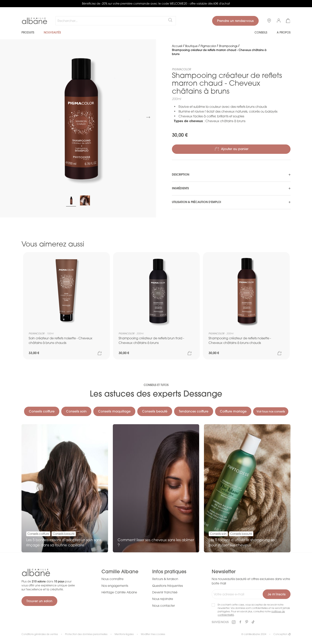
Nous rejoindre (163, 599)
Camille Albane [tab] (120, 572)
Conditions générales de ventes (40, 634)
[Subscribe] (277, 594)
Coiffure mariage (252, 400)
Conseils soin (95, 400)
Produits (28, 32)
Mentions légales (124, 634)
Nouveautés (52, 32)
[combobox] (116, 21)
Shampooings (228, 46)
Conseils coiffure (60, 400)
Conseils (261, 32)
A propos (284, 32)
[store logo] (35, 21)
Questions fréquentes (168, 586)
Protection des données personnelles (86, 634)
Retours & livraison (165, 579)
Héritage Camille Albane (119, 592)
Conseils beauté (173, 400)
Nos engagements (115, 586)
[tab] (231, 175)
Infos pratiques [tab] (169, 572)
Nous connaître (113, 579)
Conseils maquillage (133, 400)
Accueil (177, 46)
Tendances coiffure (212, 400)
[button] (148, 117)
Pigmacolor (208, 46)
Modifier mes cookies (153, 634)
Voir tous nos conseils (156, 411)
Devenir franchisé (165, 592)
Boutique (191, 46)
